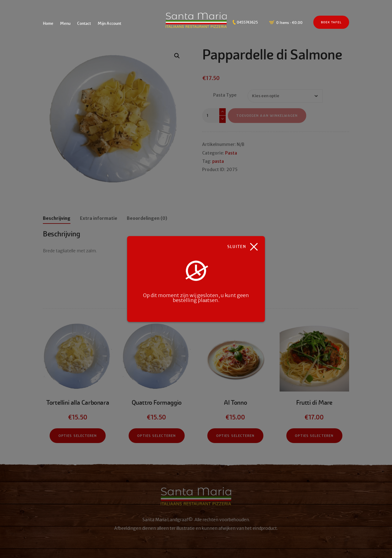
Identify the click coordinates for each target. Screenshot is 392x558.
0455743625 (247, 22)
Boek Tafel (331, 22)
